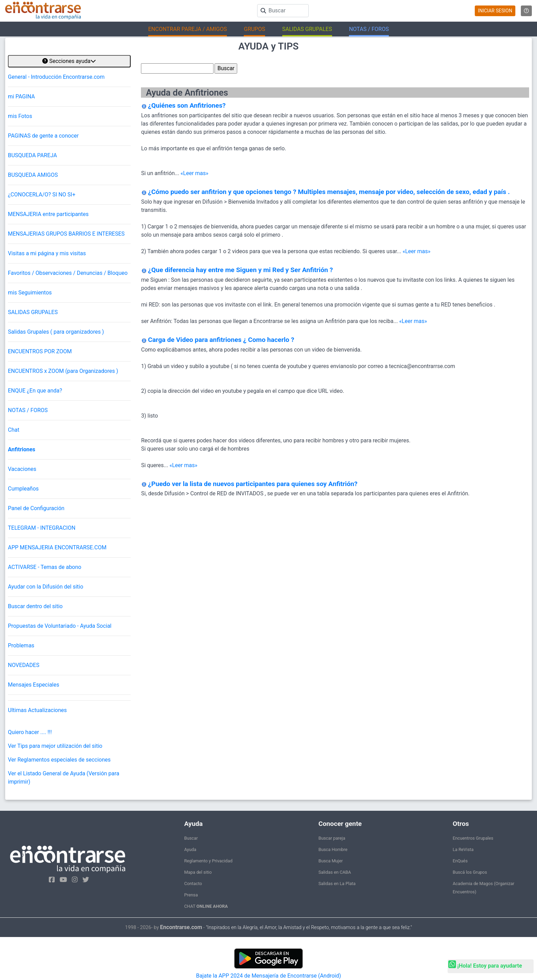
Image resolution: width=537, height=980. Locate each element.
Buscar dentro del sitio (35, 606)
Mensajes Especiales (34, 685)
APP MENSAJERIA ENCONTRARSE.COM (57, 547)
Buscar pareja (332, 838)
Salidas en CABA (335, 872)
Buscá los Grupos (470, 872)
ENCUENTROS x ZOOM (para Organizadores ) (63, 371)
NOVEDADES (24, 665)
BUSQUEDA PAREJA (32, 155)
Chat (14, 430)
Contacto (193, 884)
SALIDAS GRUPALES (33, 312)
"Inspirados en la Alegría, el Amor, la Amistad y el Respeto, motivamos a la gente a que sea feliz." (309, 928)
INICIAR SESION (495, 11)
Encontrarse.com (181, 927)
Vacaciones (22, 469)
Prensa (191, 895)
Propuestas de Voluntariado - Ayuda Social (60, 626)
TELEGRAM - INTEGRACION (42, 528)
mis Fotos (20, 116)
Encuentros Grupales (473, 838)
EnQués (460, 861)
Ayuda (190, 849)
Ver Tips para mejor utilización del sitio (55, 746)
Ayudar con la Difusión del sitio (46, 587)
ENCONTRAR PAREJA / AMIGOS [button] (188, 29)
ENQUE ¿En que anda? (35, 391)
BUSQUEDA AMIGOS (33, 175)
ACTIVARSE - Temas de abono (45, 567)
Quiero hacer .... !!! (30, 732)
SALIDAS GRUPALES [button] (307, 29)
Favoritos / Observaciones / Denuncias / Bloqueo (68, 273)
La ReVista (463, 849)
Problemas (21, 645)
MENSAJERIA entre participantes (48, 214)
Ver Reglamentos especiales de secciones (59, 760)
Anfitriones (22, 449)
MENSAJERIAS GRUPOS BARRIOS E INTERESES (66, 234)
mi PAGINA (21, 96)
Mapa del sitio (198, 872)
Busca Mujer (331, 861)
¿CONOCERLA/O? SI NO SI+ (42, 195)
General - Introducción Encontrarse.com (56, 77)
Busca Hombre (333, 849)
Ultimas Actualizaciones (37, 710)
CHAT (206, 906)
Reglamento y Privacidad (209, 861)
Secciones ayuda (69, 61)
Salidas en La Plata (337, 884)
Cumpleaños (23, 489)
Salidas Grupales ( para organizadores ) (56, 332)
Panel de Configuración (36, 508)
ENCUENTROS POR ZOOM (40, 351)
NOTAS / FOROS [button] (369, 29)
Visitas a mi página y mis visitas (47, 253)
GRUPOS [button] (254, 29)
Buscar (191, 838)
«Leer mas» (194, 173)
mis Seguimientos (30, 293)
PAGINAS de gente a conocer (43, 136)
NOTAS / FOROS (28, 410)
